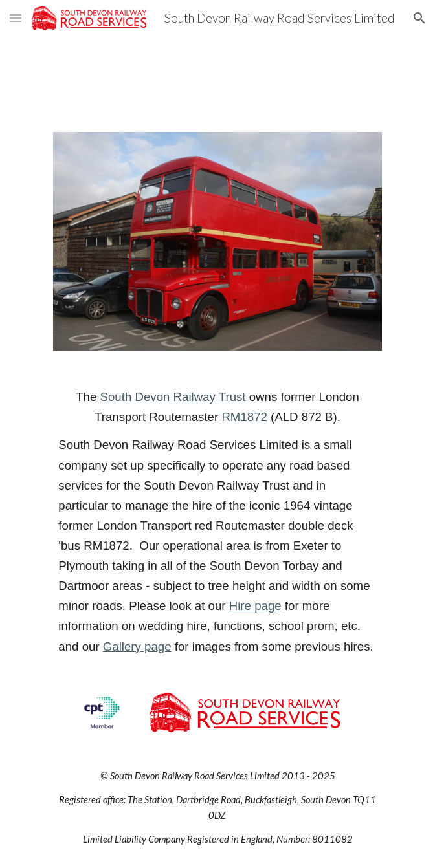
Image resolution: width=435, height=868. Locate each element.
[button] (16, 18)
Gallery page (137, 646)
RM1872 (244, 417)
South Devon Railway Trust (173, 397)
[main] (217, 521)
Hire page (255, 606)
